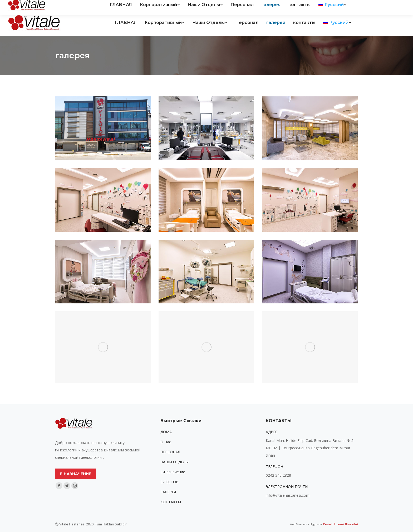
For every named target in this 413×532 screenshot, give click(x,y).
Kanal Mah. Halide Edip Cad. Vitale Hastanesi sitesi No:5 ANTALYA (71, 5)
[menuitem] (126, 23)
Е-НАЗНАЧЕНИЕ (75, 474)
